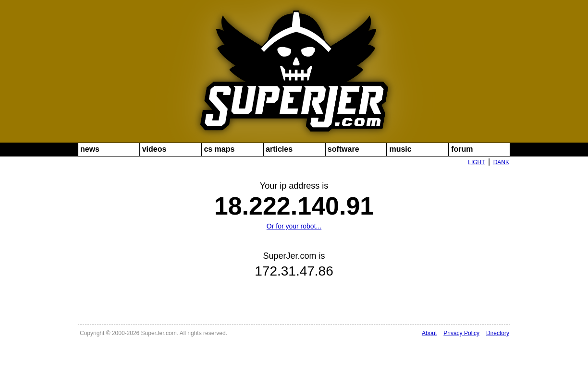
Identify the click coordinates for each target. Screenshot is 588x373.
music (400, 149)
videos (154, 149)
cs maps (219, 149)
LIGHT (476, 162)
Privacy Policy (461, 333)
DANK (501, 162)
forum (462, 149)
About (429, 333)
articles (279, 149)
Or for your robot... (294, 226)
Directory (498, 333)
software (343, 149)
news (90, 149)
